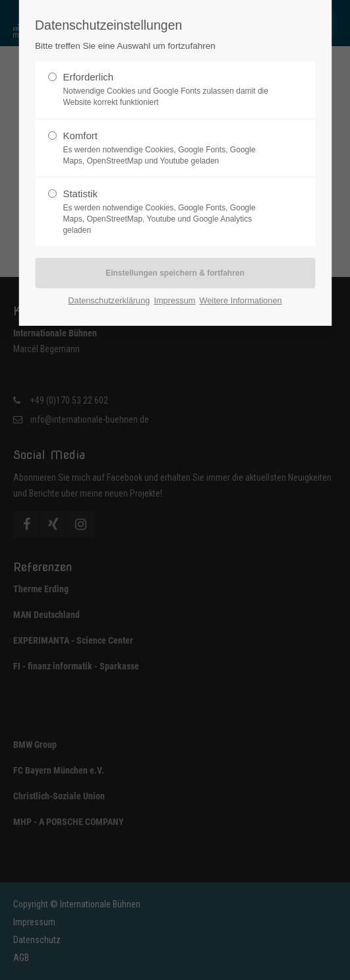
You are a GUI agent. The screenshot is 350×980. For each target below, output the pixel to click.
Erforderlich (169, 90)
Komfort (169, 148)
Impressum (174, 300)
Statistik (169, 212)
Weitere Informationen (240, 300)
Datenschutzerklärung (109, 300)
